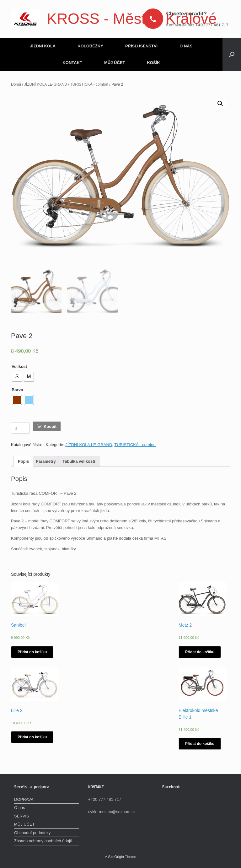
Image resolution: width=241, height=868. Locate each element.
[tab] (23, 461)
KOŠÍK (153, 63)
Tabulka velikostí (79, 460)
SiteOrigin (116, 856)
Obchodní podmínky (32, 832)
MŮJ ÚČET (115, 63)
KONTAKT (72, 63)
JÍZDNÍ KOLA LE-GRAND (46, 84)
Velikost (19, 366)
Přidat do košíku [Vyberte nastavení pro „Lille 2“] (32, 736)
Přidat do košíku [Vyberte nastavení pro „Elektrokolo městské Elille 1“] (200, 743)
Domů (16, 84)
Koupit (50, 426)
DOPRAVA (24, 798)
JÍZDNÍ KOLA (43, 46)
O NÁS (186, 46)
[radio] (17, 376)
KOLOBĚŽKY (90, 46)
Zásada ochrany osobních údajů (43, 840)
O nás (20, 807)
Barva (17, 389)
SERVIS (21, 815)
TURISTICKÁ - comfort (89, 84)
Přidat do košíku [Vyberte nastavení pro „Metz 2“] (200, 651)
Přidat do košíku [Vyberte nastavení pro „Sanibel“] (32, 651)
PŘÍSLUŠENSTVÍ (141, 46)
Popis (23, 460)
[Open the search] (232, 54)
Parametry (46, 460)
